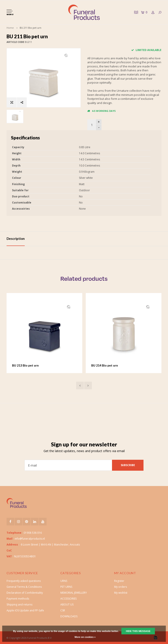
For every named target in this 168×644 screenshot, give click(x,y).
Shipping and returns (19, 605)
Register (119, 581)
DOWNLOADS (69, 616)
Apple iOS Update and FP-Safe (25, 610)
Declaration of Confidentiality (25, 593)
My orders (121, 587)
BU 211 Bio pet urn (31, 28)
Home (10, 28)
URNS (64, 581)
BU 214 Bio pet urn (105, 365)
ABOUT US (67, 605)
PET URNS (66, 587)
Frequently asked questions (24, 581)
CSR (63, 610)
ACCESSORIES (68, 599)
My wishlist (121, 593)
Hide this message (138, 631)
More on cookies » (85, 637)
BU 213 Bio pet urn (25, 365)
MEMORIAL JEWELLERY (74, 593)
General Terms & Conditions (24, 587)
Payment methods (18, 599)
